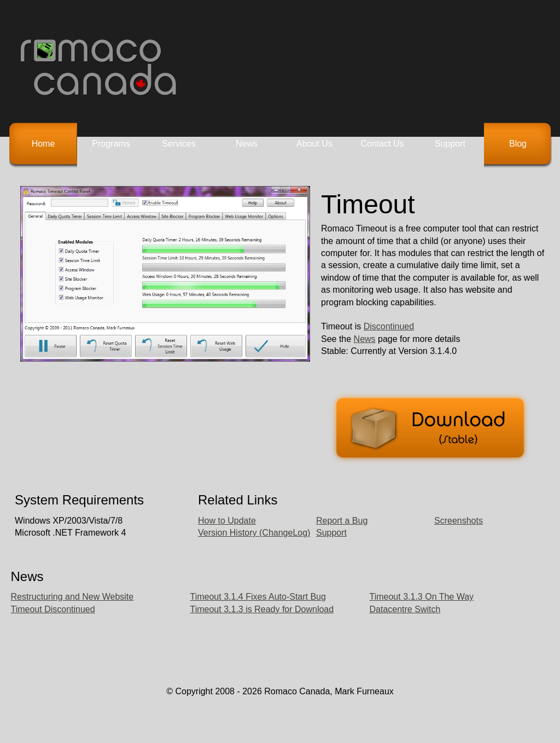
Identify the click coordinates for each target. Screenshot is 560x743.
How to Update (227, 521)
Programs (111, 144)
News (247, 144)
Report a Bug (342, 521)
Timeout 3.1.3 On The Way (422, 597)
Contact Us (382, 144)
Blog (518, 144)
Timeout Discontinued (53, 609)
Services (179, 144)
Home (43, 144)
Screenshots (459, 521)
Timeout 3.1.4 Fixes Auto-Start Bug (258, 597)
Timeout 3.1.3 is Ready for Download (262, 609)
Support (450, 144)
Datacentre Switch (405, 609)
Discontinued (389, 326)
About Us (314, 144)
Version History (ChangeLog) (254, 533)
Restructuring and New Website (72, 597)
